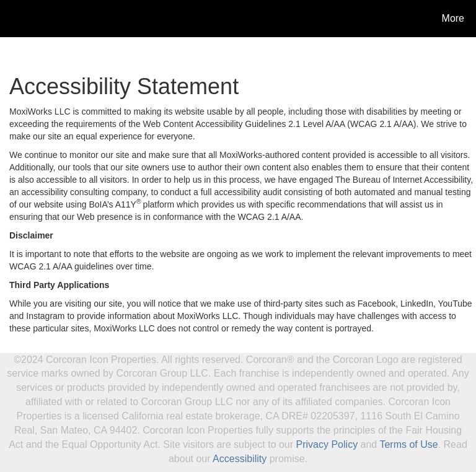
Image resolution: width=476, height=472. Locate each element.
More (453, 18)
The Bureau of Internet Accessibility (403, 180)
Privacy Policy (327, 444)
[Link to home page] (12, 19)
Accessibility (240, 459)
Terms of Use (408, 444)
